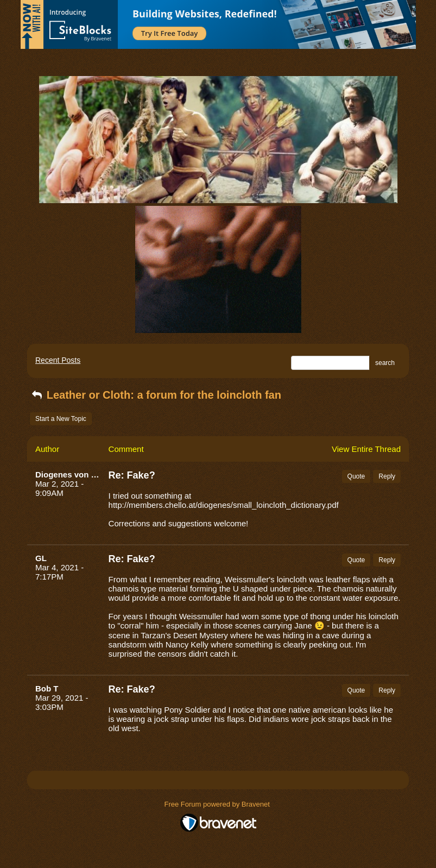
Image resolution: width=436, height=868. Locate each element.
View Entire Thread (366, 449)
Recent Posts (58, 360)
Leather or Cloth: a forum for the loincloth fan (156, 395)
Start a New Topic (61, 419)
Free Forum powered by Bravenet (218, 804)
